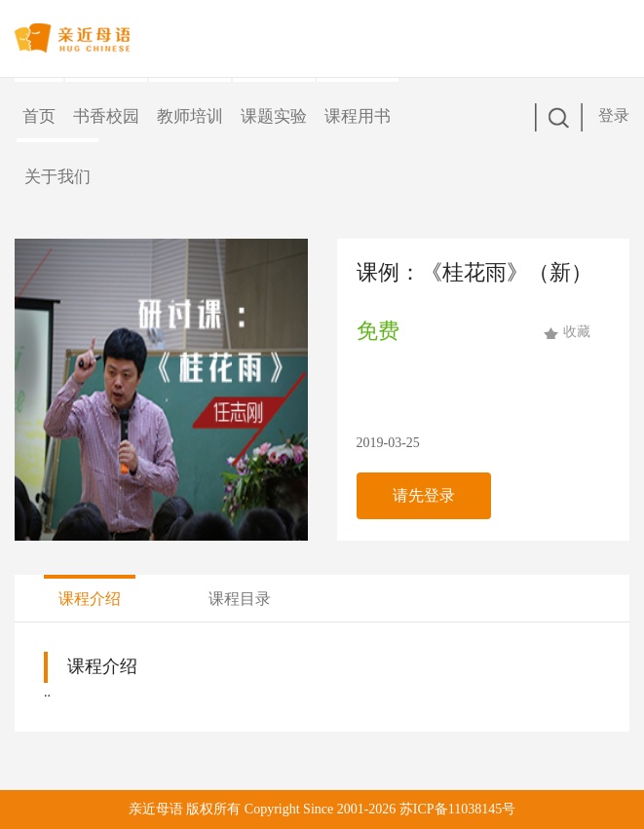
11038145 (475, 809)
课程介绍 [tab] (90, 599)
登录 (614, 115)
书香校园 (106, 116)
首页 (39, 116)
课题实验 (274, 116)
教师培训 (190, 116)
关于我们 (57, 177)
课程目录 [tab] (240, 599)
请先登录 (424, 495)
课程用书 (358, 116)
